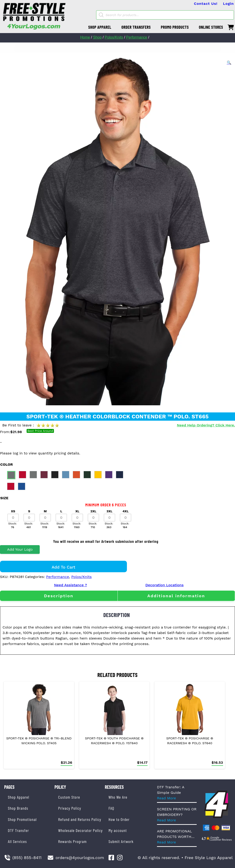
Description (59, 596)
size (4, 498)
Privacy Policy (70, 808)
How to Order (119, 819)
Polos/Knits (114, 37)
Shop (97, 37)
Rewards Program (72, 841)
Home (85, 37)
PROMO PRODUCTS (175, 27)
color (7, 464)
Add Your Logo (20, 549)
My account (118, 830)
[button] (229, 63)
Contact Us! (206, 4)
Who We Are (118, 797)
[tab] (59, 596)
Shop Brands (18, 808)
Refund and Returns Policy (80, 819)
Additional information (176, 596)
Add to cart (63, 567)
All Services (17, 841)
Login (228, 4)
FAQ (111, 808)
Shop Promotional (22, 819)
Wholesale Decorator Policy (80, 830)
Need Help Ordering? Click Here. (206, 425)
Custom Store (69, 797)
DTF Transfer (18, 830)
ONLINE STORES (211, 27)
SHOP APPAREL (100, 27)
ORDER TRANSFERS (136, 27)
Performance (137, 37)
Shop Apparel (18, 797)
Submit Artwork (121, 841)
